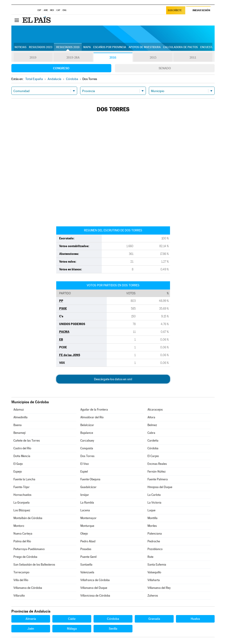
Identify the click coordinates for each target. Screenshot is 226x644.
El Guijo (18, 464)
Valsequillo (154, 572)
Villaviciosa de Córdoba (95, 596)
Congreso (61, 68)
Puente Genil (88, 557)
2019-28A (73, 57)
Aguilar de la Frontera (94, 410)
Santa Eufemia (157, 565)
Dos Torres (87, 456)
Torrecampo (21, 572)
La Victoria (154, 503)
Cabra (151, 433)
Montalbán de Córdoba (28, 518)
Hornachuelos (22, 495)
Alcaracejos (155, 410)
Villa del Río (21, 580)
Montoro (19, 526)
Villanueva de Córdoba (28, 588)
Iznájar (85, 495)
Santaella (86, 565)
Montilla (152, 518)
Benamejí (19, 433)
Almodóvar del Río (92, 417)
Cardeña (153, 441)
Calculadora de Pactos (180, 47)
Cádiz (72, 619)
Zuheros (153, 596)
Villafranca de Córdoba (95, 580)
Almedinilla (20, 417)
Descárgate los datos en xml (113, 379)
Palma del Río (22, 541)
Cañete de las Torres (27, 441)
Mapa (87, 47)
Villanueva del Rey (159, 588)
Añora (151, 417)
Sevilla (113, 628)
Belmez (152, 425)
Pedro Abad (88, 541)
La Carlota (154, 495)
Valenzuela (87, 572)
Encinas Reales (157, 464)
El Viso (85, 464)
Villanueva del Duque (94, 588)
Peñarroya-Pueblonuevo (29, 549)
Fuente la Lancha (24, 479)
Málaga (72, 628)
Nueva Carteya (23, 534)
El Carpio (153, 456)
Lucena (85, 510)
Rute (150, 557)
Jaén (31, 628)
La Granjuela (22, 503)
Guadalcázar (88, 487)
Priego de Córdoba (25, 557)
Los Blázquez (22, 510)
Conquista (87, 448)
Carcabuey (87, 441)
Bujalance (87, 433)
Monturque (87, 526)
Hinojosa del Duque (160, 487)
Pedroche (154, 541)
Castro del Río (22, 448)
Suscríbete (175, 11)
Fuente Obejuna (90, 479)
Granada (154, 619)
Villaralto (19, 596)
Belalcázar (87, 425)
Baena (18, 425)
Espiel (84, 472)
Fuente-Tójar (22, 487)
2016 (113, 57)
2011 (193, 57)
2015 (153, 57)
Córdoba (153, 448)
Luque (151, 510)
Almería (31, 619)
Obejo (84, 534)
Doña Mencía (22, 456)
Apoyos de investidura (145, 47)
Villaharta (154, 580)
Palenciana (155, 534)
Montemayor (88, 518)
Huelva (195, 619)
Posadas (86, 549)
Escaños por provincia (110, 47)
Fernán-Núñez (157, 472)
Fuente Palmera (158, 479)
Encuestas (208, 47)
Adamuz (19, 410)
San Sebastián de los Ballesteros (34, 565)
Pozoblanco (155, 549)
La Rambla (87, 503)
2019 (33, 57)
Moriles (152, 526)
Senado (165, 68)
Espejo (18, 472)
